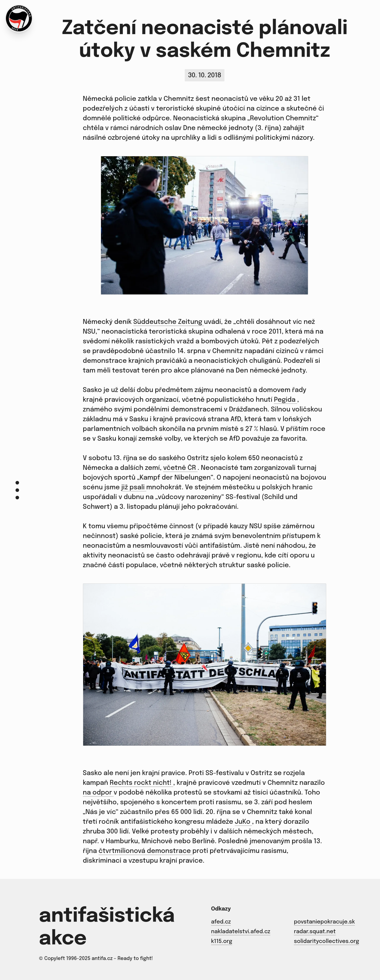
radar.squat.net (315, 932)
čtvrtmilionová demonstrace (146, 851)
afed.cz (221, 922)
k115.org (221, 941)
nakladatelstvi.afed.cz (241, 932)
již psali (134, 488)
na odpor (98, 793)
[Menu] (17, 490)
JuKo (243, 822)
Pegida (285, 400)
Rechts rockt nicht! (141, 783)
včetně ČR (180, 468)
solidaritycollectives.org (326, 941)
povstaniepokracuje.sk (324, 922)
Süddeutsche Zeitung (168, 322)
